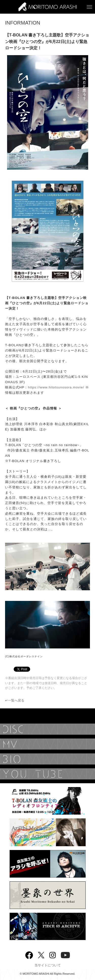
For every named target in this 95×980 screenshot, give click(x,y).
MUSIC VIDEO (48, 744)
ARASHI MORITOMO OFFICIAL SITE (48, 7)
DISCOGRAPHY (48, 729)
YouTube (48, 774)
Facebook (29, 954)
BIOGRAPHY (48, 759)
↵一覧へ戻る (15, 700)
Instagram (53, 955)
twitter (41, 955)
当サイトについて (48, 965)
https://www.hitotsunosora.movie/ (56, 387)
